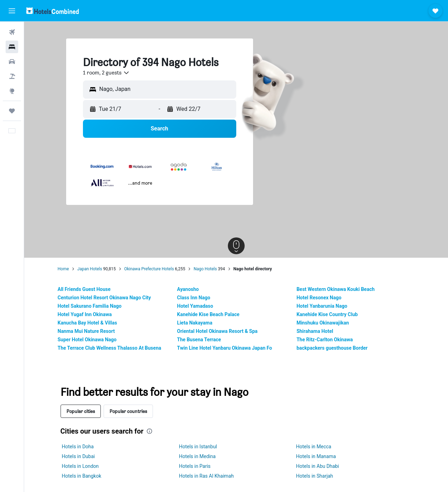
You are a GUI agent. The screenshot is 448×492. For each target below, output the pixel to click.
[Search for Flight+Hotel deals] (12, 76)
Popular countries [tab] (128, 411)
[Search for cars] (12, 62)
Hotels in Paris (195, 466)
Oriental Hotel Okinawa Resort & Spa (217, 331)
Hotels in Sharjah (315, 476)
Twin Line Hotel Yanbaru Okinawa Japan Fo (225, 348)
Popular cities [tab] (81, 411)
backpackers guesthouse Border (332, 348)
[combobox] (106, 73)
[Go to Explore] (12, 91)
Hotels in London (80, 466)
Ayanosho (188, 289)
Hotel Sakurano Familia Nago (90, 306)
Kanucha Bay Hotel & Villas (87, 323)
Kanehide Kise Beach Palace (208, 314)
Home (63, 269)
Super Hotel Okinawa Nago (87, 340)
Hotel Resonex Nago (319, 298)
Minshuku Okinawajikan (323, 323)
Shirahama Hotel (315, 331)
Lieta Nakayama (195, 323)
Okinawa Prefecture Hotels (149, 269)
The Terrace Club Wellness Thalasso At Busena (110, 348)
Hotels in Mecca (314, 447)
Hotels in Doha (78, 447)
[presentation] (149, 431)
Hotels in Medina (197, 456)
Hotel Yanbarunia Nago (322, 306)
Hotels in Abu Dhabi (318, 466)
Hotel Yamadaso (195, 306)
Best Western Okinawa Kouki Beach (335, 289)
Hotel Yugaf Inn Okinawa (85, 314)
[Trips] (12, 111)
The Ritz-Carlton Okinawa (325, 340)
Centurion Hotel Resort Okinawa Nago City (104, 298)
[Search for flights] (12, 32)
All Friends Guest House (84, 289)
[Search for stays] (12, 47)
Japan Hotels (90, 269)
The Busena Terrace (199, 340)
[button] (12, 11)
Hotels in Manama (316, 456)
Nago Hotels (205, 269)
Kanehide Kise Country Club (327, 314)
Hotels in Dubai (78, 456)
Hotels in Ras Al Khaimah (206, 476)
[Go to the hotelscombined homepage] (52, 11)
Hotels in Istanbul (198, 447)
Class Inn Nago (194, 298)
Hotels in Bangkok (82, 476)
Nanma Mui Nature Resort (86, 331)
